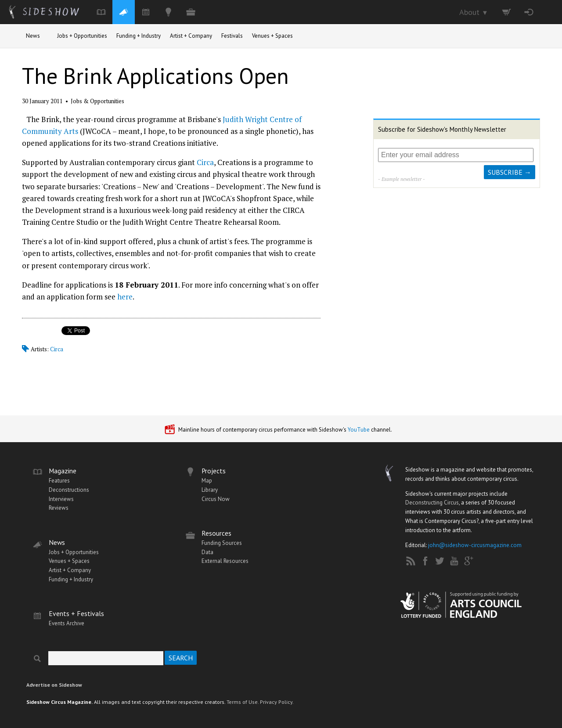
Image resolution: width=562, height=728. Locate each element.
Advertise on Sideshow (54, 685)
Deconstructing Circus (432, 503)
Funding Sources (222, 543)
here (125, 297)
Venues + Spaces (272, 36)
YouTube (359, 430)
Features (59, 481)
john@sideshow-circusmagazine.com (475, 545)
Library (210, 490)
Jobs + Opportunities (82, 36)
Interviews (61, 499)
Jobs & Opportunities (97, 101)
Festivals (232, 36)
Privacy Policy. (277, 702)
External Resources (225, 561)
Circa (205, 162)
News (33, 36)
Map (207, 481)
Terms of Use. (243, 702)
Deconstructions (69, 490)
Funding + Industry (139, 36)
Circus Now (216, 499)
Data (207, 552)
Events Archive (67, 623)
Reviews (59, 508)
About (474, 12)
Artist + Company (191, 36)
